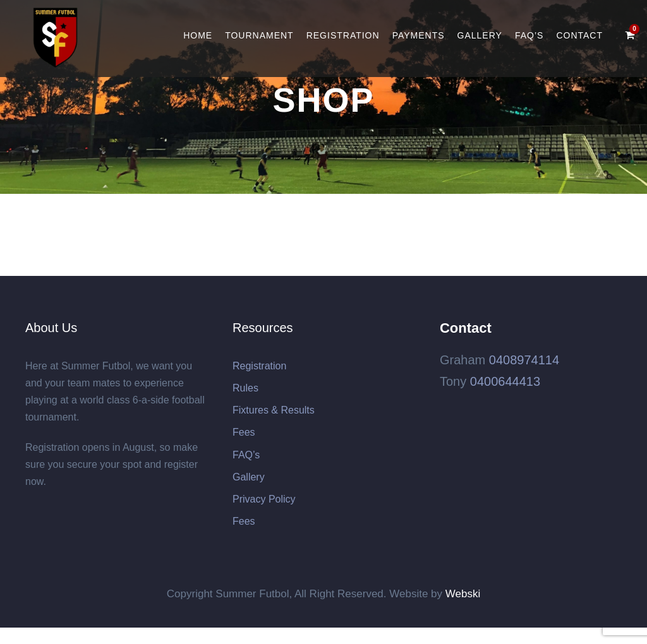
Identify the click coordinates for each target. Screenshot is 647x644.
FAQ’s (529, 35)
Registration (343, 35)
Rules (245, 388)
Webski (463, 594)
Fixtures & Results (274, 410)
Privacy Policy (264, 499)
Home (198, 35)
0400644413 (505, 381)
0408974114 (524, 360)
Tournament (259, 35)
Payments (419, 35)
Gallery (480, 35)
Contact (579, 35)
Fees (244, 432)
